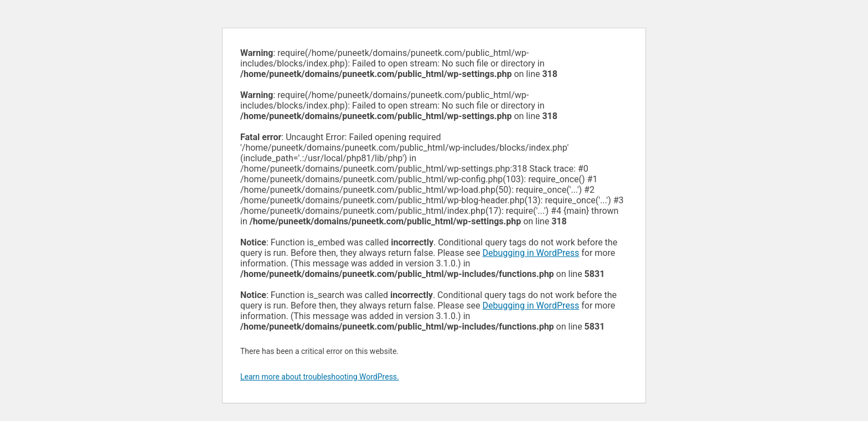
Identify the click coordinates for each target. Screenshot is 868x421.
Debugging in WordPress (531, 253)
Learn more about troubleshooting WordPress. (320, 377)
